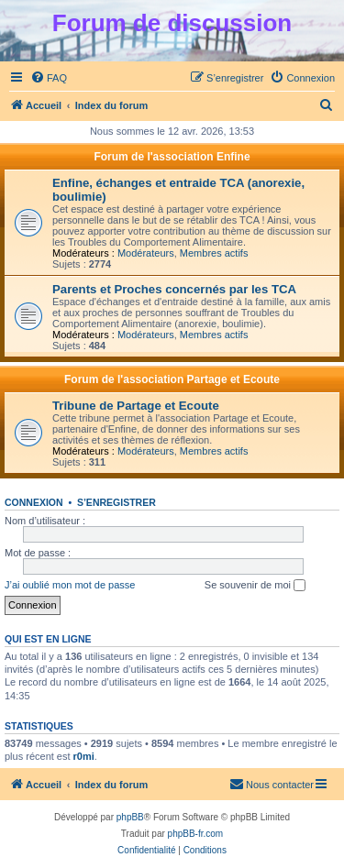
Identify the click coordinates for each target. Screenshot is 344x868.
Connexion (34, 502)
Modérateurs (146, 253)
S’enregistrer (117, 502)
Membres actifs (214, 253)
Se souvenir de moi (255, 586)
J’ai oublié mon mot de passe (70, 585)
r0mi (84, 756)
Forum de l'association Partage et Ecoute (172, 379)
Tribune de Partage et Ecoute (136, 406)
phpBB (130, 817)
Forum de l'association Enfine (172, 157)
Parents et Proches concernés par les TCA (174, 289)
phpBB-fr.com (196, 834)
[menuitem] (49, 78)
